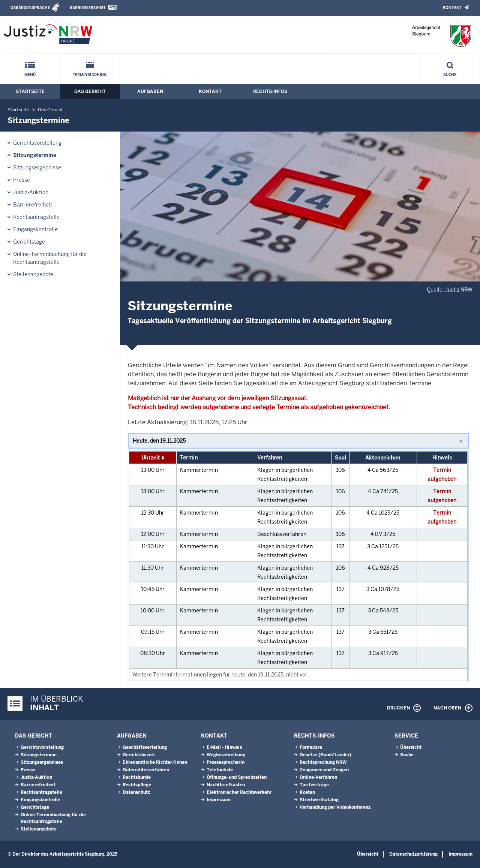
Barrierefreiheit (88, 8)
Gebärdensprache (30, 8)
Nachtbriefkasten (226, 785)
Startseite (30, 91)
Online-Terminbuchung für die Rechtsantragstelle (50, 258)
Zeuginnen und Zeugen (324, 770)
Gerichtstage (29, 242)
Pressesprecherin (226, 762)
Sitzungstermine (35, 155)
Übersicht (411, 747)
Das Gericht (90, 91)
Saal (340, 458)
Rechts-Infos (270, 91)
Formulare (311, 747)
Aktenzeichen (383, 458)
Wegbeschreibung (226, 755)
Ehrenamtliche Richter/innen (155, 762)
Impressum (219, 800)
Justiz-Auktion (31, 192)
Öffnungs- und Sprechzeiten (237, 777)
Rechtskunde (137, 777)
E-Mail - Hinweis (224, 747)
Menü (30, 75)
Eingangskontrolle (35, 229)
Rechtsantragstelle (36, 217)
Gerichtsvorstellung (37, 143)
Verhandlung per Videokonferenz (335, 807)
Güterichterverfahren (146, 770)
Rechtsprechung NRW (323, 762)
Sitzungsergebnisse (37, 168)
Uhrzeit (151, 458)
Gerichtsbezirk (139, 755)
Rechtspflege (137, 785)
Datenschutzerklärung (413, 854)
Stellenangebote (33, 274)
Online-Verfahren (318, 777)
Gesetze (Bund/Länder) (325, 755)
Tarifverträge (314, 785)
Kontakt (452, 8)
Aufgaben (150, 91)
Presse (22, 180)
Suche (450, 75)
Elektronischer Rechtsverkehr (239, 792)
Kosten (307, 792)
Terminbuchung (90, 75)
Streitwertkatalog (319, 800)
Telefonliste (220, 770)
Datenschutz (136, 792)
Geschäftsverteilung (145, 747)
